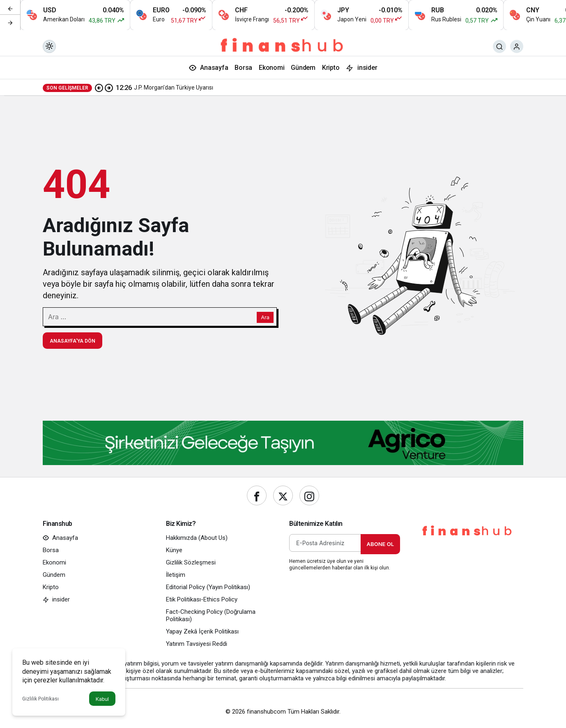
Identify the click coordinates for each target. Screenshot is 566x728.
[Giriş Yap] (517, 46)
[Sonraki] (10, 22)
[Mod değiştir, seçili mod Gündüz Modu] (49, 46)
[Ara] (499, 46)
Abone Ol (380, 544)
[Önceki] (10, 8)
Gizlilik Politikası (40, 699)
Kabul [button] (102, 699)
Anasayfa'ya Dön (72, 341)
